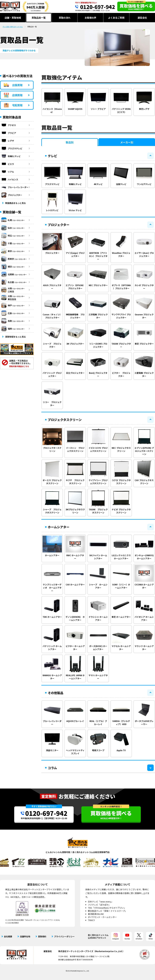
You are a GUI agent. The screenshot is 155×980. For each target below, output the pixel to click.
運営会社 (142, 18)
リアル (8, 172)
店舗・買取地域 (13, 18)
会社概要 (8, 936)
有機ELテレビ (11, 156)
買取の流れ (65, 18)
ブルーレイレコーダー (15, 187)
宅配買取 (13, 105)
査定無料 (49, 796)
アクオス (9, 125)
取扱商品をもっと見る (16, 203)
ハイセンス (10, 179)
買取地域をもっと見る (16, 337)
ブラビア (9, 133)
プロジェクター (12, 195)
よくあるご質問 (116, 18)
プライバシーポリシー (64, 936)
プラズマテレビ (12, 148)
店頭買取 (13, 95)
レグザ (8, 141)
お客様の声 (90, 18)
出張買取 (13, 85)
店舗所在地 (25, 936)
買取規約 (42, 936)
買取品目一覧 (39, 18)
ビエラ (8, 164)
